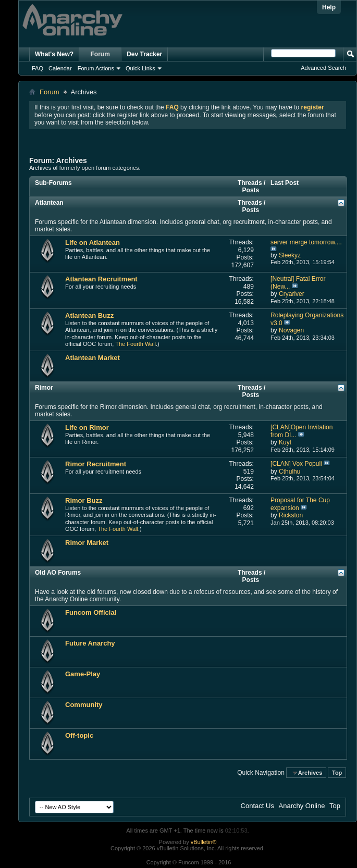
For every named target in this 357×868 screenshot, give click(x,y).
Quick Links (140, 68)
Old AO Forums (58, 573)
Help (329, 7)
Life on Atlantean (93, 243)
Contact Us (257, 806)
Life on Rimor (87, 427)
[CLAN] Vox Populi (296, 464)
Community (84, 705)
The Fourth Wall (136, 344)
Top (337, 773)
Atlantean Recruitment (101, 279)
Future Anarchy (90, 643)
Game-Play (83, 674)
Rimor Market (87, 543)
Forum (100, 54)
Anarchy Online (302, 806)
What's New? (54, 54)
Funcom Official (91, 612)
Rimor (44, 388)
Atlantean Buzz (89, 315)
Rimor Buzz (84, 500)
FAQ (38, 68)
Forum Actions (96, 68)
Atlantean (49, 203)
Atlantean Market (93, 358)
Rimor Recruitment (96, 464)
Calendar (60, 68)
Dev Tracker (144, 54)
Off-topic (79, 735)
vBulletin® (204, 842)
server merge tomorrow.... (306, 242)
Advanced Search (323, 68)
